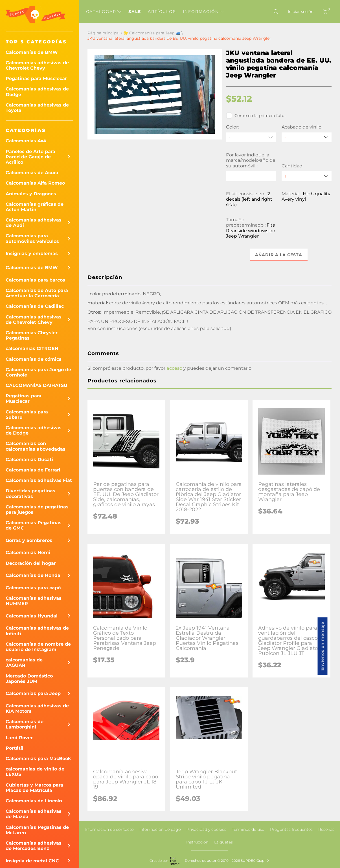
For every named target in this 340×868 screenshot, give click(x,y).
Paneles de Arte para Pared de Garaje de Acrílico (30, 157)
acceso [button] (174, 368)
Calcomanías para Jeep (33, 693)
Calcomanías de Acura (32, 173)
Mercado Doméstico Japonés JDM (29, 679)
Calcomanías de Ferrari (33, 470)
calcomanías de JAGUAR (24, 663)
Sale (135, 12)
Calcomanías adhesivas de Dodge (37, 92)
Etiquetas (223, 842)
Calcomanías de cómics (34, 359)
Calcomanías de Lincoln (34, 801)
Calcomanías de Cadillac (35, 306)
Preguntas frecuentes (291, 829)
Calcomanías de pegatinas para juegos (37, 510)
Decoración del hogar (31, 563)
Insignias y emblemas (32, 253)
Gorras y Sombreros (29, 540)
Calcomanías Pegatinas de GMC (34, 525)
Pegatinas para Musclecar (36, 78)
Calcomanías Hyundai (32, 616)
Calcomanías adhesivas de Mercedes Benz (34, 846)
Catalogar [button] (104, 12)
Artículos (162, 12)
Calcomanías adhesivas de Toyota (37, 108)
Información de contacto (109, 829)
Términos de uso (248, 829)
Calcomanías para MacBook (38, 759)
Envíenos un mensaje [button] (323, 646)
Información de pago (160, 829)
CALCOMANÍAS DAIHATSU (37, 385)
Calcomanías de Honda (33, 575)
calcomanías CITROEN (32, 348)
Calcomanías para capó (33, 588)
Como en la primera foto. (256, 116)
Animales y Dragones (31, 194)
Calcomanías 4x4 (26, 141)
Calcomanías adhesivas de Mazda (34, 814)
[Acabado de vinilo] (307, 137)
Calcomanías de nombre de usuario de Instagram (38, 647)
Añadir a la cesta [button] (279, 255)
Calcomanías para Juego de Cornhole (38, 372)
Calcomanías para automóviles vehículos (32, 238)
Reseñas (326, 829)
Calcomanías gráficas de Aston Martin (35, 207)
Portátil (15, 748)
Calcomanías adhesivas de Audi (34, 223)
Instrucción (197, 842)
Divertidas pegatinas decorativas (30, 493)
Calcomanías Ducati (29, 460)
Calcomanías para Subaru (27, 415)
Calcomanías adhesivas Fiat (39, 480)
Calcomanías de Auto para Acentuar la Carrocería (37, 293)
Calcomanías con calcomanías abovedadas (36, 446)
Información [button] (203, 12)
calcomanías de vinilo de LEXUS (35, 772)
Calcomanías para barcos (35, 280)
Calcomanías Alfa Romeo (35, 183)
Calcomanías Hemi (28, 553)
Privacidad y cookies (206, 829)
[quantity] (307, 176)
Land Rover (19, 738)
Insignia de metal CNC (32, 861)
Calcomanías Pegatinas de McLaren (37, 830)
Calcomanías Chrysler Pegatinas (32, 335)
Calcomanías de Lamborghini (25, 724)
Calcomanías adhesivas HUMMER (34, 601)
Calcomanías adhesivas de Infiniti (37, 631)
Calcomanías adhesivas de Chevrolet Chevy (37, 65)
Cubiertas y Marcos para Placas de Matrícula (34, 788)
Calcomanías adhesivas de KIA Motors (37, 708)
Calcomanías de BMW (32, 52)
